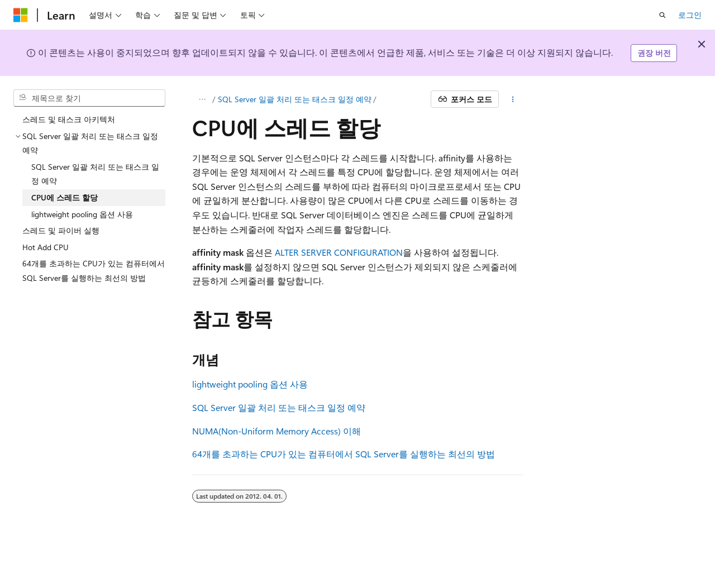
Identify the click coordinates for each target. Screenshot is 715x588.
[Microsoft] (21, 15)
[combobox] (89, 98)
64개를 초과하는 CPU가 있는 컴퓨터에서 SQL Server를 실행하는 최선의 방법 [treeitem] (94, 271)
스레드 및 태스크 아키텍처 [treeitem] (69, 119)
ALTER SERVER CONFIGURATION (339, 252)
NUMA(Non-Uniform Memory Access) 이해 (277, 431)
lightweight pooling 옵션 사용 (250, 384)
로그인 (690, 15)
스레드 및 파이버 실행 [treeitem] (61, 230)
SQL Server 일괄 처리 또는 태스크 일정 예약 (295, 99)
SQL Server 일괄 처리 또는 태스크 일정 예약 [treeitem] (95, 174)
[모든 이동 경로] (202, 99)
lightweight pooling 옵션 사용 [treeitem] (82, 214)
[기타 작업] (513, 99)
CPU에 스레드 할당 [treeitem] (65, 197)
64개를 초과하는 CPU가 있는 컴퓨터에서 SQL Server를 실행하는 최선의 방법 (344, 454)
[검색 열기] (662, 15)
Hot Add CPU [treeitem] (46, 247)
